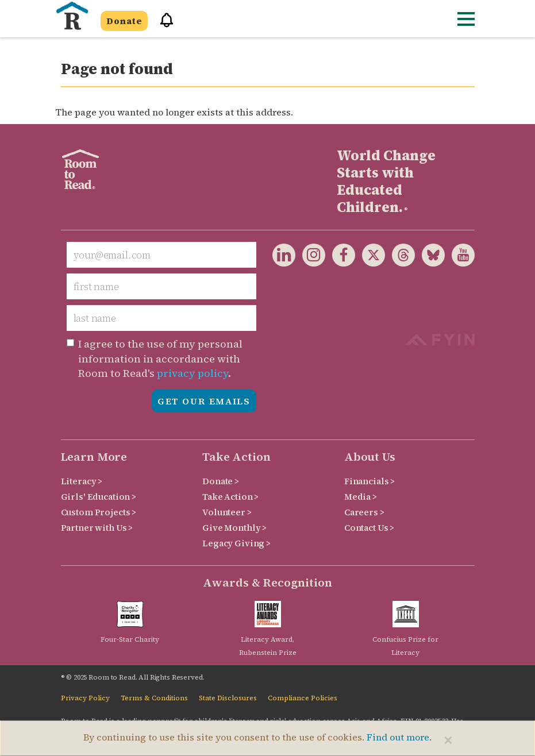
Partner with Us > (97, 528)
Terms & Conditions (154, 698)
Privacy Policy (85, 698)
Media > (361, 497)
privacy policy (193, 373)
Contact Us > (369, 528)
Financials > (370, 481)
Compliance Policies (303, 698)
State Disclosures (228, 698)
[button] (163, 25)
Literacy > (82, 481)
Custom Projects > (99, 512)
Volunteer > (227, 512)
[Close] (448, 740)
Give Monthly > (234, 528)
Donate (124, 21)
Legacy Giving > (236, 543)
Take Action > (230, 497)
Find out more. (399, 737)
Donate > (221, 481)
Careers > (364, 512)
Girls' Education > (99, 497)
